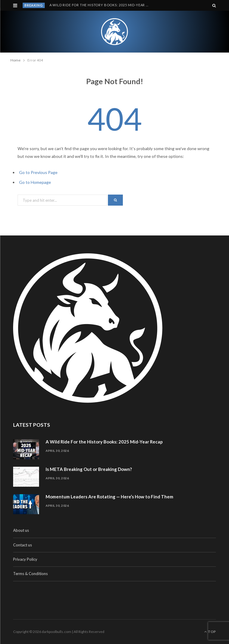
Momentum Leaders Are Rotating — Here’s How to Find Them (109, 497)
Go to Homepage (35, 182)
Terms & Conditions (30, 574)
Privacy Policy (25, 559)
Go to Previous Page (38, 172)
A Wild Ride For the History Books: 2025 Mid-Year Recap (101, 5)
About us (21, 530)
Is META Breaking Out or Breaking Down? (89, 469)
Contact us (23, 545)
